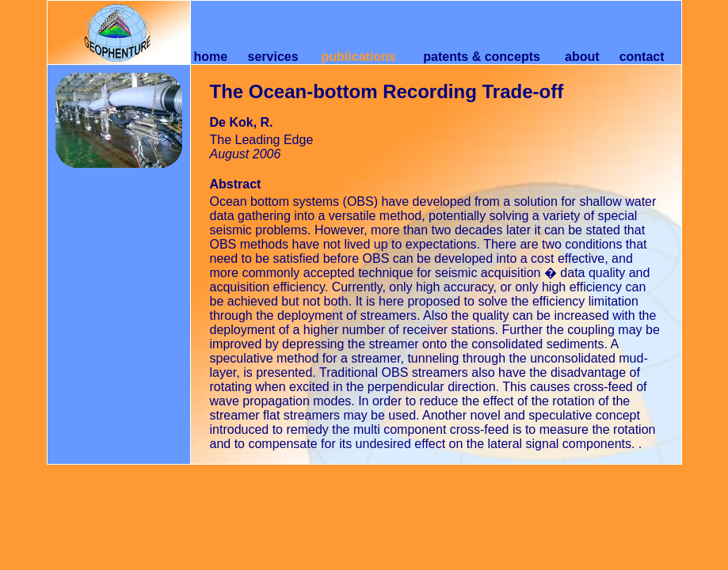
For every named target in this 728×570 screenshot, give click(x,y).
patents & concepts (482, 57)
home (210, 57)
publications (359, 57)
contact (642, 57)
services (273, 57)
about (582, 57)
